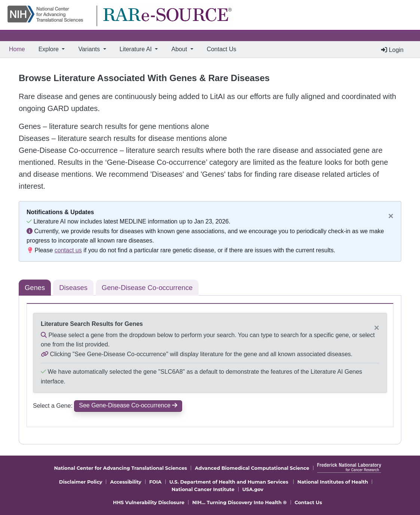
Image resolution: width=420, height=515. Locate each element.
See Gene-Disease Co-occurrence (128, 405)
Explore (50, 49)
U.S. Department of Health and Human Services (229, 482)
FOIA (155, 482)
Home (19, 48)
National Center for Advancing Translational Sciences (120, 468)
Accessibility (126, 482)
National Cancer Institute (203, 489)
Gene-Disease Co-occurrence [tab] (147, 288)
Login (392, 50)
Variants (90, 49)
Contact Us (222, 49)
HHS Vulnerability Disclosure (149, 502)
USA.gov (253, 489)
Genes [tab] (35, 288)
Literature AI (137, 49)
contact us (68, 250)
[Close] (391, 216)
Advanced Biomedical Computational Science (252, 468)
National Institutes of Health (333, 482)
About (180, 49)
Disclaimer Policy (81, 482)
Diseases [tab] (73, 288)
